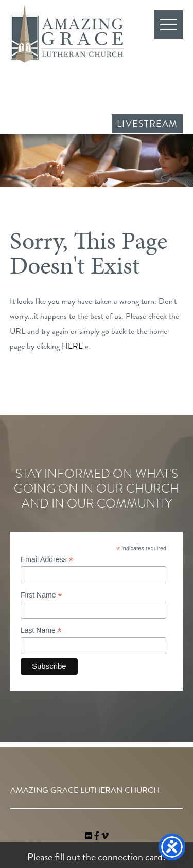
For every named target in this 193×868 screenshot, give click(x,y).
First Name (41, 595)
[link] (90, 836)
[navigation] (105, 836)
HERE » (75, 346)
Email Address (47, 560)
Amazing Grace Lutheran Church (67, 34)
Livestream (147, 124)
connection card (130, 857)
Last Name (41, 631)
